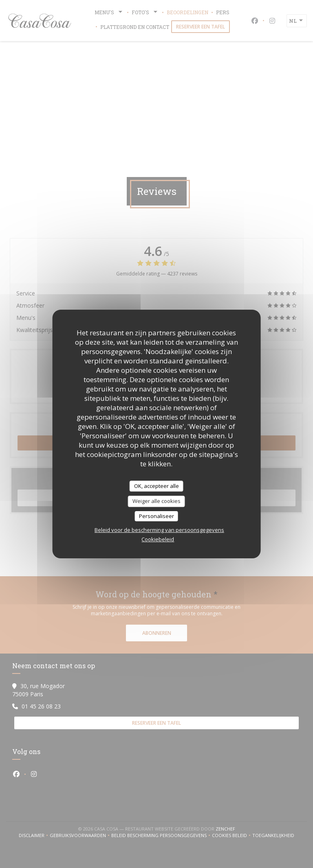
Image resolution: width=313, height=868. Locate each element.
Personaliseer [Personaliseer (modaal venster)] (156, 516)
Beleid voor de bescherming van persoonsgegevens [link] (159, 530)
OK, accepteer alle (156, 486)
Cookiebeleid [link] (158, 539)
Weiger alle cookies (156, 501)
